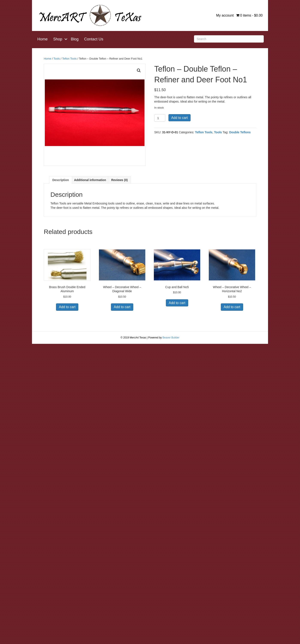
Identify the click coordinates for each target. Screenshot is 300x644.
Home (47, 59)
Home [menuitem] (42, 39)
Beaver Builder (171, 338)
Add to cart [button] (67, 307)
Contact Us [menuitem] (94, 39)
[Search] (229, 39)
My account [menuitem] (225, 15)
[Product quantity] (160, 118)
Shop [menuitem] (58, 39)
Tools (57, 59)
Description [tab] (61, 180)
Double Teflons (240, 132)
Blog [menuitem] (75, 39)
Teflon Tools (69, 59)
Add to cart (180, 118)
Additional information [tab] (90, 180)
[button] (66, 39)
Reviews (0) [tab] (119, 180)
